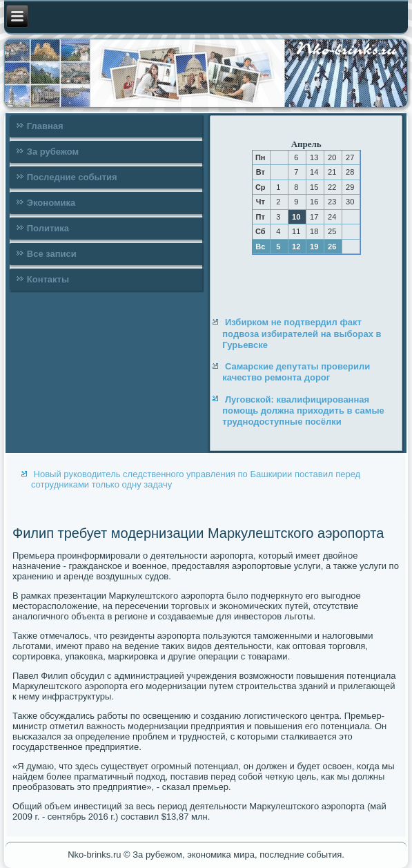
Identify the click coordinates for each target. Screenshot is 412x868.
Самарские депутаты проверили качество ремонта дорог (296, 372)
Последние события (72, 177)
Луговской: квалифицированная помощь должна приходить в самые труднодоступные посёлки (303, 411)
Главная (45, 126)
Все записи (52, 254)
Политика (48, 228)
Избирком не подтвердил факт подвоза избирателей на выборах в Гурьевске (302, 334)
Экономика (51, 203)
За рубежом (53, 152)
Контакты (48, 279)
